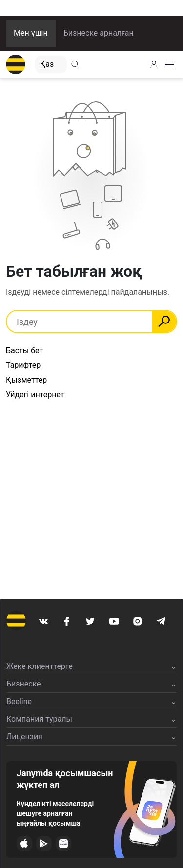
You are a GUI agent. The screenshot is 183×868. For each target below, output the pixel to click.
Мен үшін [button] (31, 33)
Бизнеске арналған (99, 33)
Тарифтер (23, 365)
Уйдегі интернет (35, 394)
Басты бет (24, 351)
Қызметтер (26, 380)
